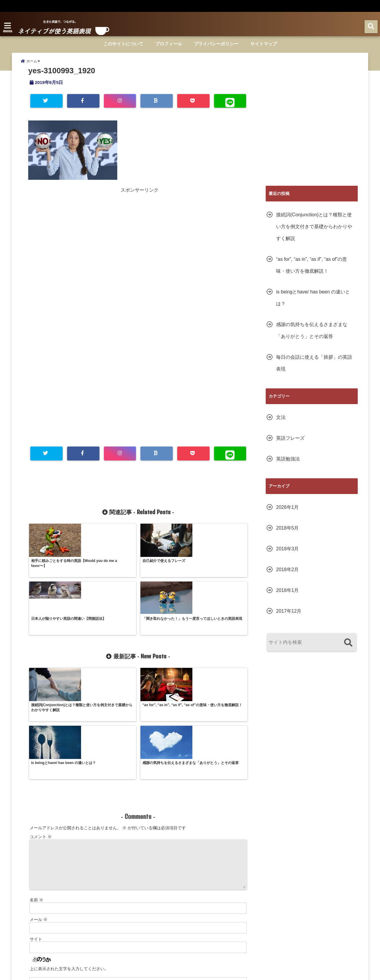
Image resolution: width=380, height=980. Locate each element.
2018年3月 (288, 554)
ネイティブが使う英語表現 (178, 972)
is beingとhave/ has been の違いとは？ (313, 303)
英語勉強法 (288, 464)
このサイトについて (123, 44)
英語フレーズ (290, 444)
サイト (36, 839)
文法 (281, 423)
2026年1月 (288, 513)
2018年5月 (288, 534)
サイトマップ (264, 44)
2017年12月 (289, 617)
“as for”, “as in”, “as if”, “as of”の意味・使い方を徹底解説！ (312, 271)
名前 (37, 800)
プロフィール (169, 44)
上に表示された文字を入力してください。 (69, 869)
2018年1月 (288, 596)
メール (39, 820)
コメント (41, 737)
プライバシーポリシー (216, 44)
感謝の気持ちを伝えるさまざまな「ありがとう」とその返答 (312, 336)
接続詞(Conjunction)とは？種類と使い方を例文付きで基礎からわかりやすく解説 (314, 232)
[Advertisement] (84, 242)
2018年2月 (288, 575)
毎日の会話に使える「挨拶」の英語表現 (314, 369)
